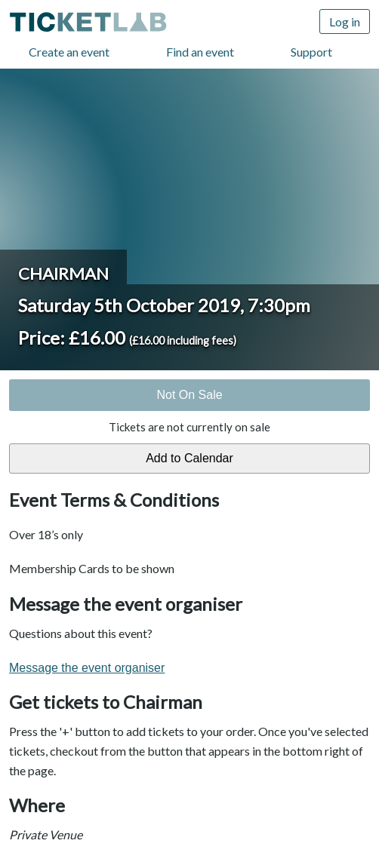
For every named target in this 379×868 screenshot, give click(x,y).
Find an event (200, 52)
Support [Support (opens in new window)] (311, 52)
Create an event (69, 52)
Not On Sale (189, 395)
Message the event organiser (87, 668)
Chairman (63, 273)
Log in (345, 21)
